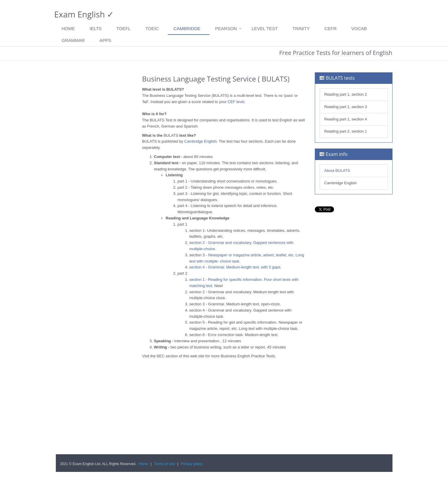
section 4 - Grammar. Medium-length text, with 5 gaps (235, 267)
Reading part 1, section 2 (346, 94)
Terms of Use (165, 464)
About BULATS (337, 171)
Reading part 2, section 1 (346, 131)
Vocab (359, 28)
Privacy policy (192, 464)
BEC (161, 356)
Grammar (73, 40)
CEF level (236, 102)
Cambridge (187, 28)
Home (68, 28)
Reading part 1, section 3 (346, 107)
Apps (105, 40)
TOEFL (123, 28)
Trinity (301, 28)
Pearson (226, 28)
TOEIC (152, 28)
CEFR (331, 28)
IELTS (96, 28)
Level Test (265, 28)
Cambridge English (201, 141)
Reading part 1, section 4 (346, 119)
